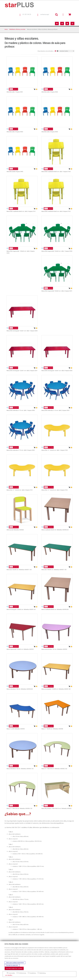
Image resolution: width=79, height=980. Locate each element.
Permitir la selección (12, 965)
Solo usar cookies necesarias (15, 963)
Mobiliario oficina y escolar (17, 29)
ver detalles (9, 975)
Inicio (6, 29)
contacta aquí (45, 14)
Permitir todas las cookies (14, 968)
